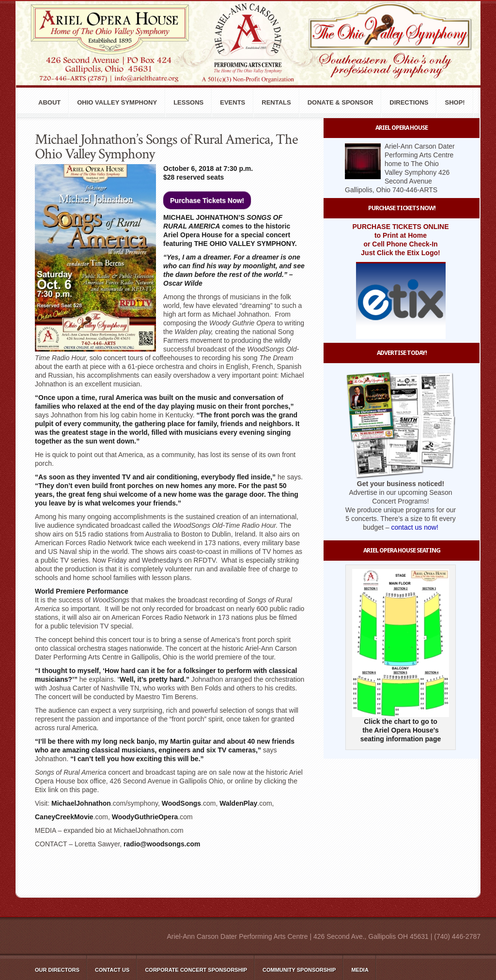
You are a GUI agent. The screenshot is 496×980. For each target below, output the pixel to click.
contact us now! (415, 527)
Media (360, 970)
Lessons (188, 102)
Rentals (276, 102)
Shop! (455, 102)
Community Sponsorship (299, 970)
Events (232, 102)
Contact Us (112, 970)
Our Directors (57, 970)
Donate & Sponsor (341, 102)
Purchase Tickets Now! (207, 200)
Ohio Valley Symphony (117, 102)
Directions (409, 102)
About (49, 102)
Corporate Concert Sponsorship (196, 970)
